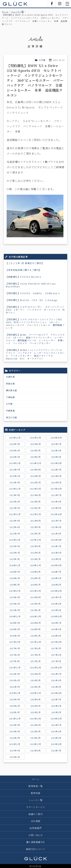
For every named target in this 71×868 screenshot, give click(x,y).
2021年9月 (15, 546)
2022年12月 (15, 514)
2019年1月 (56, 610)
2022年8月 (36, 521)
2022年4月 (56, 527)
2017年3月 (15, 661)
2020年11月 (35, 565)
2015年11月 (35, 693)
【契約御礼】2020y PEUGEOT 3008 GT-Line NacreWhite (32, 285)
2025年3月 (15, 457)
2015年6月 (15, 706)
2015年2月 (36, 712)
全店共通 (10, 377)
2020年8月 (35, 572)
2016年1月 (56, 687)
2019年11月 (35, 591)
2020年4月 (56, 578)
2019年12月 (15, 591)
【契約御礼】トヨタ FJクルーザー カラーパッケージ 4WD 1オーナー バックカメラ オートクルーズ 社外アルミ (35, 310)
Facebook (52, 4)
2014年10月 (56, 719)
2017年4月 (56, 655)
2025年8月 (36, 444)
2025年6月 (15, 450)
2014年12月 (15, 719)
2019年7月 (56, 597)
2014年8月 (36, 725)
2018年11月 (35, 616)
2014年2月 (35, 738)
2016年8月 (36, 674)
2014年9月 (15, 725)
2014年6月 (15, 731)
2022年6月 (15, 527)
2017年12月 (15, 642)
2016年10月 (56, 667)
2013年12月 (15, 744)
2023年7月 (56, 495)
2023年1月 (56, 508)
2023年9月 (15, 495)
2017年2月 (36, 661)
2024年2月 (36, 482)
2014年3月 (15, 738)
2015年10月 (56, 693)
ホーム (5, 12)
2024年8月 (35, 470)
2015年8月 (35, 699)
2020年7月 (56, 572)
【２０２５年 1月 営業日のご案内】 (25, 263)
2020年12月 (15, 565)
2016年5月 (35, 680)
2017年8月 (35, 648)
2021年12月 (15, 540)
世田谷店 (10, 383)
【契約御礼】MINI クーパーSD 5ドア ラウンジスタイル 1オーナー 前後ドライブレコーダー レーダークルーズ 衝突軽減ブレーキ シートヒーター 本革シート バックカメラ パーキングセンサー (35, 339)
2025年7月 (56, 444)
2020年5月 (36, 578)
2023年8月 (36, 495)
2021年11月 (35, 540)
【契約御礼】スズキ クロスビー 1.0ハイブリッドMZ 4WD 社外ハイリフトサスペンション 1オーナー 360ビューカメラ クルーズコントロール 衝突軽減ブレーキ (35, 324)
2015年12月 (15, 693)
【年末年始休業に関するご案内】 (23, 270)
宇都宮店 (10, 411)
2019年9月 (15, 597)
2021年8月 (35, 546)
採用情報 (35, 828)
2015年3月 (15, 712)
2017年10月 (56, 642)
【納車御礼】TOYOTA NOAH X (23, 277)
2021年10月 (56, 540)
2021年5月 (36, 553)
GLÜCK (15, 4)
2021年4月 (56, 553)
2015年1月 (56, 712)
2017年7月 (56, 648)
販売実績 (36, 793)
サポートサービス (36, 807)
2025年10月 (56, 438)
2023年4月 (56, 502)
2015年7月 (56, 699)
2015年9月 (15, 699)
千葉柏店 (10, 397)
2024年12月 (15, 463)
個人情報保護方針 (36, 842)
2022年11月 (35, 514)
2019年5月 (35, 604)
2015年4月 (56, 706)
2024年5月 (36, 476)
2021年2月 (36, 559)
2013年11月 (35, 744)
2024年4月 (56, 476)
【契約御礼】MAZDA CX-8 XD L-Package (32, 300)
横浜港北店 (11, 390)
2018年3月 (15, 636)
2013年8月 (35, 751)
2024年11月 (35, 463)
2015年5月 (36, 706)
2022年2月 (35, 534)
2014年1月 (56, 738)
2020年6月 (15, 578)
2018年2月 (35, 636)
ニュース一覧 (17, 12)
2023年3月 (15, 508)
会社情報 (36, 821)
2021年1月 (56, 559)
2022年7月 (56, 521)
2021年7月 (56, 546)
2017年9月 (15, 648)
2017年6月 (15, 655)
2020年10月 (56, 565)
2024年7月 (56, 470)
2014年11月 (35, 719)
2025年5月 (35, 450)
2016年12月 (15, 667)
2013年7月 (56, 751)
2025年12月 (15, 438)
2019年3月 (15, 610)
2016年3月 (15, 687)
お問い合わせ (35, 835)
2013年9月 (15, 751)
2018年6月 (15, 629)
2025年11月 (35, 438)
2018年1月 (56, 636)
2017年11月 (35, 642)
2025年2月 (35, 457)
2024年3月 (15, 482)
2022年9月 (15, 521)
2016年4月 (56, 680)
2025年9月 (15, 444)
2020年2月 (36, 585)
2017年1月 (56, 661)
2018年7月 (56, 623)
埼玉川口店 (11, 417)
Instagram (60, 4)
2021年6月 (15, 553)
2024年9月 (15, 470)
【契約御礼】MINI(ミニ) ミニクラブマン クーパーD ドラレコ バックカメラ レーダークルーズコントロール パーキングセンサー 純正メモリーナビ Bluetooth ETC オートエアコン (35, 354)
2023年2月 (35, 508)
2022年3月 (15, 534)
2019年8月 (36, 597)
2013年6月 (15, 757)
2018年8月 (36, 623)
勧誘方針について (36, 849)
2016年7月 (56, 674)
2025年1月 (56, 457)
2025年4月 (56, 450)
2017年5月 (36, 655)
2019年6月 (15, 604)
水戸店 (42, 60)
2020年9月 (15, 572)
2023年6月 (15, 502)
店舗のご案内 (35, 814)
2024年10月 (56, 463)
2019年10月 (56, 591)
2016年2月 (35, 687)
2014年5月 (35, 731)
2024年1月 (56, 482)
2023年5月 (35, 502)
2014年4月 (56, 731)
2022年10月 (56, 514)
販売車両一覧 (35, 786)
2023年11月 (35, 489)
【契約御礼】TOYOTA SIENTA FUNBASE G (33, 293)
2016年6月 (15, 680)
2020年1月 (56, 585)
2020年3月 (15, 585)
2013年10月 (56, 744)
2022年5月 (35, 527)
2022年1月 (56, 534)
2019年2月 (35, 610)
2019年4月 (56, 604)
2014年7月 (56, 725)
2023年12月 (15, 489)
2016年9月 (15, 674)
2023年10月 (56, 489)
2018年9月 (15, 623)
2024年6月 (15, 476)
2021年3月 (15, 559)
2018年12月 (15, 616)
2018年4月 (56, 629)
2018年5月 (35, 629)
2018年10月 (56, 616)
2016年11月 (35, 667)
